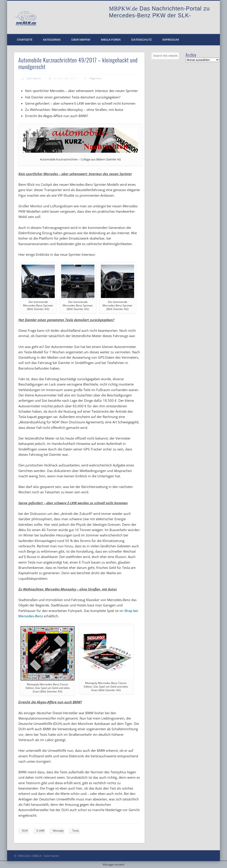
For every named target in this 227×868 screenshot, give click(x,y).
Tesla (76, 831)
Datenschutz (141, 40)
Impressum (171, 40)
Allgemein (96, 78)
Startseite (25, 40)
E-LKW (40, 831)
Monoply (58, 831)
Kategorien (52, 40)
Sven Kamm (34, 78)
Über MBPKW (81, 40)
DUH (25, 831)
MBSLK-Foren (111, 40)
